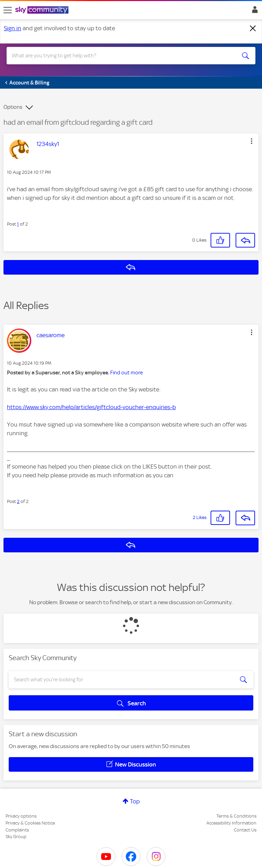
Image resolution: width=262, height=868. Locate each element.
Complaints (17, 830)
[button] (252, 141)
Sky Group (16, 837)
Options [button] (13, 107)
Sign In (253, 11)
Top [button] (135, 801)
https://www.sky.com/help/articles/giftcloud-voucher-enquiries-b (91, 407)
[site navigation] (8, 10)
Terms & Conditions (236, 816)
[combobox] (119, 56)
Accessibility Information (231, 823)
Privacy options (21, 816)
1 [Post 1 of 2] (18, 224)
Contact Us (245, 830)
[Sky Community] (43, 10)
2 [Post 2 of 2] (18, 501)
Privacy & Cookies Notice (30, 823)
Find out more (126, 373)
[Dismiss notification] (253, 29)
